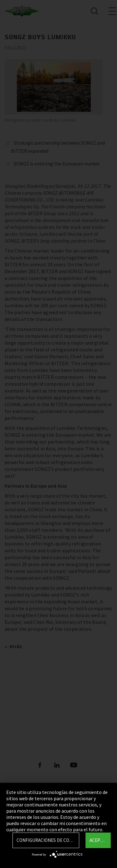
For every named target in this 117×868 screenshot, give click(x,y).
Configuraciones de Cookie (48, 840)
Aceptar (99, 840)
